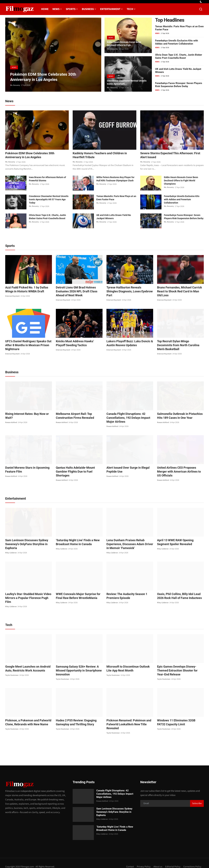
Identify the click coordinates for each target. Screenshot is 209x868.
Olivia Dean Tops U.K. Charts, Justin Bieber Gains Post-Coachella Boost (179, 56)
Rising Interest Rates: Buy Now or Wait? (28, 414)
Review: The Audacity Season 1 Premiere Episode (125, 593)
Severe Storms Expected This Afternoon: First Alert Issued (170, 156)
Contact (129, 859)
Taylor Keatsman (12, 668)
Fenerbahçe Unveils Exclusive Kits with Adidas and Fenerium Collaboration (177, 42)
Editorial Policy (172, 859)
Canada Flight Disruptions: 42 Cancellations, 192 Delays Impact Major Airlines (130, 418)
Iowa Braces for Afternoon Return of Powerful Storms (47, 179)
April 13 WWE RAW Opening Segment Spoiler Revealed (179, 539)
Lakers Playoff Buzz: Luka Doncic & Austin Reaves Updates (127, 344)
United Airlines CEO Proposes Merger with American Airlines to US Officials (179, 470)
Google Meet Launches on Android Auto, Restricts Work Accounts (26, 661)
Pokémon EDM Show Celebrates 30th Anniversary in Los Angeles (32, 156)
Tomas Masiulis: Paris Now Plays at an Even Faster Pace (116, 198)
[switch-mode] (201, 2)
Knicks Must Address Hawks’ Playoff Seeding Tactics (77, 344)
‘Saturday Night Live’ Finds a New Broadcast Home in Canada (76, 539)
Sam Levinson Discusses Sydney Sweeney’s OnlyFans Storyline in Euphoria (24, 541)
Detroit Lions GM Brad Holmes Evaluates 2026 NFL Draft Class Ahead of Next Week (78, 292)
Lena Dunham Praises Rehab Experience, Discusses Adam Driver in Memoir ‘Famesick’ (129, 541)
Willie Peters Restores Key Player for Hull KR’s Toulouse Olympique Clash (115, 179)
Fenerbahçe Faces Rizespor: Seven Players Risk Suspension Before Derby (179, 85)
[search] (201, 9)
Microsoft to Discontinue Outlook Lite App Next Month (128, 661)
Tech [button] (131, 9)
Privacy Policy (143, 859)
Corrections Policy (192, 859)
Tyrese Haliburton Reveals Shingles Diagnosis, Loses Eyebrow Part (127, 290)
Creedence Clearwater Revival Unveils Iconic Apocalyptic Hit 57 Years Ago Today (49, 200)
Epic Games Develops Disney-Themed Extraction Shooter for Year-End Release (179, 663)
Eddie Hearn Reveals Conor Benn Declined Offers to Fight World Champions (181, 181)
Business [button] (89, 9)
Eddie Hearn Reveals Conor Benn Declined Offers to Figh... (126, 43)
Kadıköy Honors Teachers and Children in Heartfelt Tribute (102, 156)
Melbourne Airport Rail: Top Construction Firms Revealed (73, 416)
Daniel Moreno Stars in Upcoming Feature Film (25, 470)
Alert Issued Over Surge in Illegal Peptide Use (126, 470)
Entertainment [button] (111, 9)
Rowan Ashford (12, 419)
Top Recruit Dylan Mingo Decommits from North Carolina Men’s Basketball (179, 344)
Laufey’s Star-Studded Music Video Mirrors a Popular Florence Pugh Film (27, 593)
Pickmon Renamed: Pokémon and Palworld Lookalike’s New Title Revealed (126, 717)
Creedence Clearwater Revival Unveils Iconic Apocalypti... (125, 82)
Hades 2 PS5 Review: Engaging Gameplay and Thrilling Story (74, 715)
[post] (53, 55)
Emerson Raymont (13, 297)
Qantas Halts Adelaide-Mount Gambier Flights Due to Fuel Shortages (79, 470)
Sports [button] (72, 9)
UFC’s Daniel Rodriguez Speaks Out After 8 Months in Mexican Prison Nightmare (26, 346)
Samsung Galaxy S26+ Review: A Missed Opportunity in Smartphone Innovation (76, 663)
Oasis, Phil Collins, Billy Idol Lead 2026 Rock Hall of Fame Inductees (180, 593)
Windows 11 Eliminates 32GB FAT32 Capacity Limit (178, 715)
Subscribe (197, 796)
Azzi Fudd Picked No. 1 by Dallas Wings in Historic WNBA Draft (28, 290)
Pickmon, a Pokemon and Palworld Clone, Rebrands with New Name (26, 715)
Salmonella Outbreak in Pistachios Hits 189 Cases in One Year (180, 416)
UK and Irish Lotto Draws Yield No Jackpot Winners (114, 217)
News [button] (57, 9)
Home (45, 9)
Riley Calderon (11, 549)
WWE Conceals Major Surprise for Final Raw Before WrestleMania (79, 593)
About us (157, 859)
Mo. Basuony (16, 85)
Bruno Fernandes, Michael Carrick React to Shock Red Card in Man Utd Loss (178, 292)
